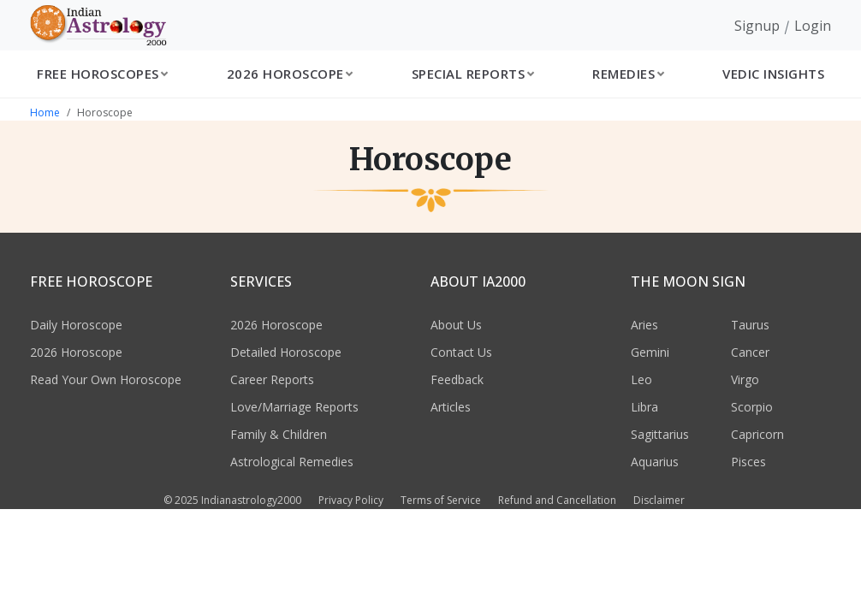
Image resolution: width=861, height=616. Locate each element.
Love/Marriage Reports (294, 407)
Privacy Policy (351, 500)
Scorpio (752, 407)
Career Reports (272, 379)
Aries (644, 325)
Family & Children (279, 434)
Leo (641, 379)
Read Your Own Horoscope (106, 379)
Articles (451, 407)
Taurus (750, 325)
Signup (757, 26)
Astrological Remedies (292, 462)
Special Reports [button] (469, 74)
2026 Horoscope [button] (285, 74)
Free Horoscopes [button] (98, 74)
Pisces (748, 462)
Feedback (457, 379)
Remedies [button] (623, 74)
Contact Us (461, 352)
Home (45, 113)
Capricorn (757, 434)
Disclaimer (659, 500)
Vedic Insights (773, 74)
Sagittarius (660, 434)
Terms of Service (441, 500)
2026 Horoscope (76, 352)
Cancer (750, 352)
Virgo (745, 379)
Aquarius (655, 462)
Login (813, 26)
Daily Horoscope (76, 325)
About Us (456, 325)
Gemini (650, 352)
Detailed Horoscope (286, 352)
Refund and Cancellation (557, 500)
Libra (644, 407)
